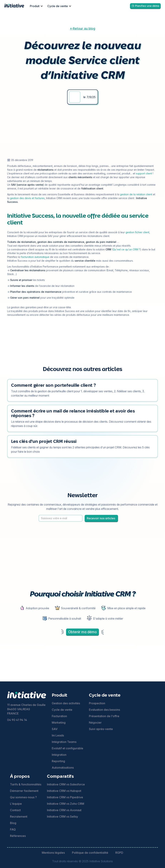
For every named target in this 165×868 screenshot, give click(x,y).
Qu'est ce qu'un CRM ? (127, 249)
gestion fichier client (137, 232)
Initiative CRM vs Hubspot (64, 791)
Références (18, 836)
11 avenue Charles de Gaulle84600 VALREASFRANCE (26, 709)
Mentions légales (53, 853)
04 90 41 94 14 (17, 720)
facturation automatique (35, 257)
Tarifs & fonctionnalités (26, 784)
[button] (36, 6)
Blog (13, 823)
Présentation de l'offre (104, 716)
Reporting (58, 761)
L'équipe (16, 804)
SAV (55, 729)
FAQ (13, 829)
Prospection (97, 703)
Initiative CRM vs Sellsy (62, 817)
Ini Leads (58, 735)
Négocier (95, 723)
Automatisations (63, 768)
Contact (15, 810)
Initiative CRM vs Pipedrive (65, 797)
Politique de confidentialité (90, 853)
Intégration (59, 755)
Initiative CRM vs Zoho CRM (66, 804)
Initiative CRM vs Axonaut (64, 810)
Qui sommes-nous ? (23, 797)
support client (144, 173)
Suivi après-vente (101, 729)
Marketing (59, 723)
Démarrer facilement (24, 791)
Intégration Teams (64, 742)
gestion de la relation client (136, 194)
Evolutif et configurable (67, 748)
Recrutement (19, 817)
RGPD (119, 853)
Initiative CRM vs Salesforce (66, 784)
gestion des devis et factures (27, 198)
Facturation (59, 716)
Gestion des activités (66, 703)
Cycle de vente (62, 710)
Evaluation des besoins (104, 710)
